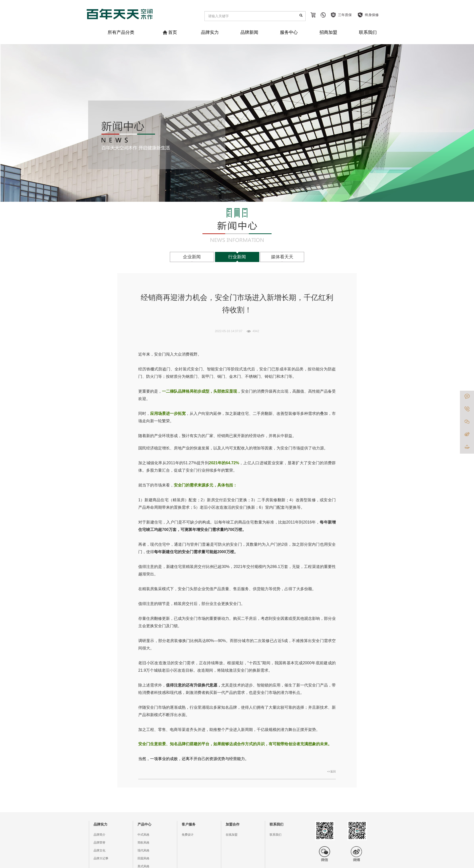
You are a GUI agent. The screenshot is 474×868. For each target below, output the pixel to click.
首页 (170, 32)
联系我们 (368, 32)
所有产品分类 (121, 32)
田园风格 (143, 858)
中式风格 (143, 835)
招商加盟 (328, 32)
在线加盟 (232, 835)
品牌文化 (99, 850)
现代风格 (143, 850)
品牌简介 (99, 835)
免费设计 (188, 835)
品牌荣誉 (99, 843)
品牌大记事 (101, 858)
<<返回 (331, 771)
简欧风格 (143, 843)
